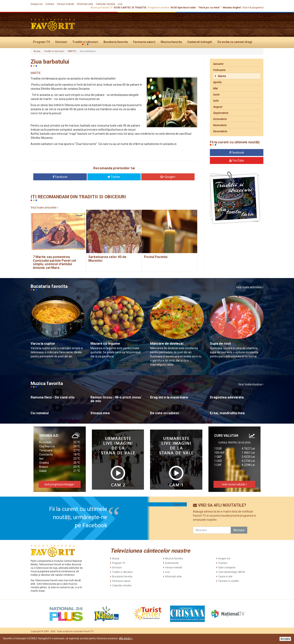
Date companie (227, 568)
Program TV (42, 42)
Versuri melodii (66, 4)
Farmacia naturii (144, 42)
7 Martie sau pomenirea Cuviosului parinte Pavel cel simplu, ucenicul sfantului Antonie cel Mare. (54, 262)
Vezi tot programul (253, 8)
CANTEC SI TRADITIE (133, 8)
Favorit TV (180, 504)
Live (120, 4)
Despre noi (37, 4)
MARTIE (72, 51)
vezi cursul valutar (234, 484)
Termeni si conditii (229, 581)
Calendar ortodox (105, 4)
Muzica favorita (171, 42)
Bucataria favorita (116, 42)
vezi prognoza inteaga (60, 484)
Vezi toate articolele (44, 208)
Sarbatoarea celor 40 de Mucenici (107, 259)
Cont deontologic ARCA (232, 572)
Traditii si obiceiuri (85, 42)
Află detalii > (126, 638)
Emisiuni (61, 42)
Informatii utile (85, 4)
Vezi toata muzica (251, 384)
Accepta (285, 639)
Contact (50, 4)
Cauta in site (225, 577)
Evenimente (172, 563)
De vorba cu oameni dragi (235, 42)
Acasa (37, 51)
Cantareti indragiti (200, 42)
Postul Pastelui (156, 257)
